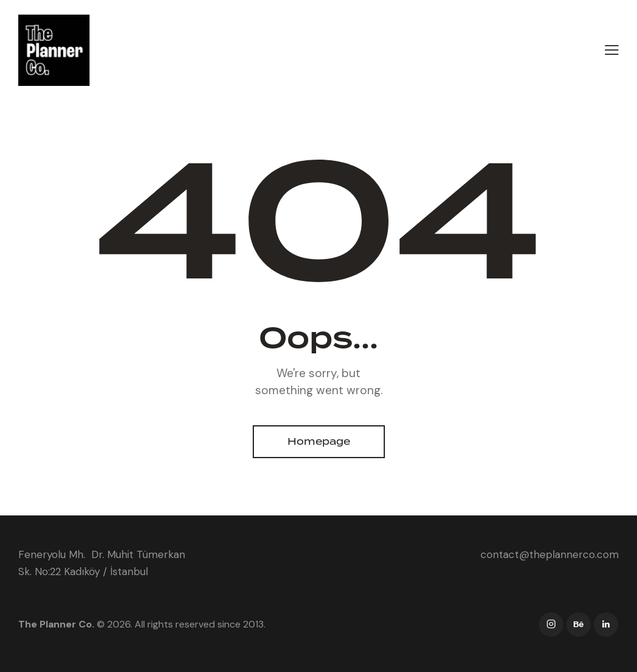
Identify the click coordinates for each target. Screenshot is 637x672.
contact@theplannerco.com (550, 554)
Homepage (319, 442)
